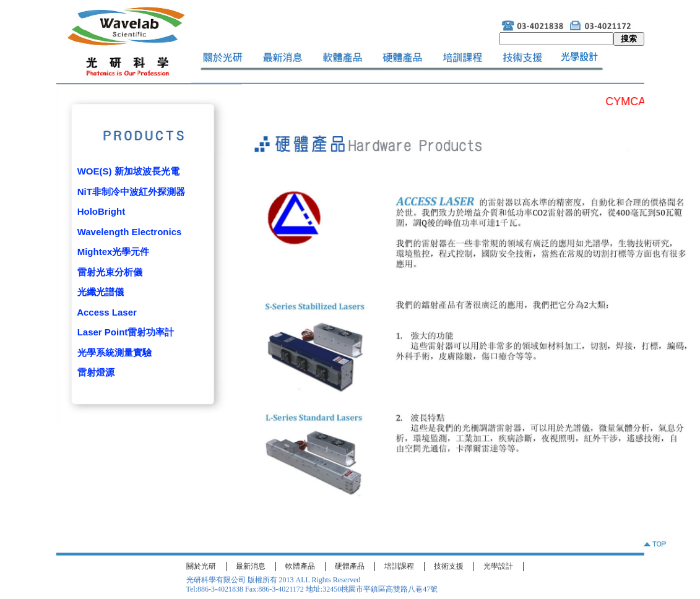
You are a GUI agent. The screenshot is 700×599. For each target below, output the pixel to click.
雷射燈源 (96, 372)
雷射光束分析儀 (110, 272)
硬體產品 (350, 566)
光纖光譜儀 (101, 292)
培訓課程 (399, 566)
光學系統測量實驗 (115, 352)
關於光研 (201, 566)
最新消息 (251, 566)
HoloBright (101, 211)
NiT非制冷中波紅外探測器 (131, 192)
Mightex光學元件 (114, 252)
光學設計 (498, 566)
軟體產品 (300, 566)
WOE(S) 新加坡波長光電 (128, 171)
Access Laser (107, 312)
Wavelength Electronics (130, 232)
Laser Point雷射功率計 (126, 332)
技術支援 (449, 566)
